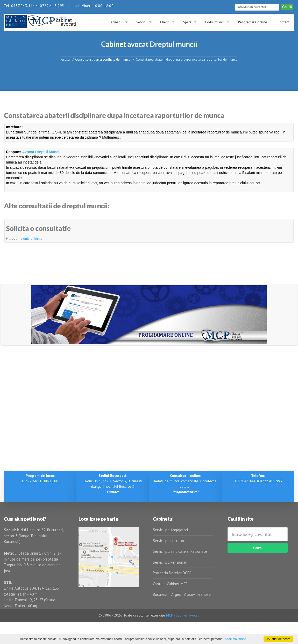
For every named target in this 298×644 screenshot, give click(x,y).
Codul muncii (215, 22)
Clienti (165, 22)
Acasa (65, 59)
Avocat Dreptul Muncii (41, 152)
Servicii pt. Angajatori (170, 530)
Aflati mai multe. (236, 639)
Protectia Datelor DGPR (172, 573)
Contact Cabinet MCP (170, 584)
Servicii (141, 22)
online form (32, 238)
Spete (187, 22)
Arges (176, 594)
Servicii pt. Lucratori (169, 541)
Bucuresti (161, 594)
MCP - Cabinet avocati (183, 615)
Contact (283, 22)
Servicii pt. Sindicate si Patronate (180, 551)
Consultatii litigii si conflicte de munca (103, 59)
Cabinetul (116, 22)
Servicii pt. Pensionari (170, 562)
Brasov (189, 594)
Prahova (204, 594)
